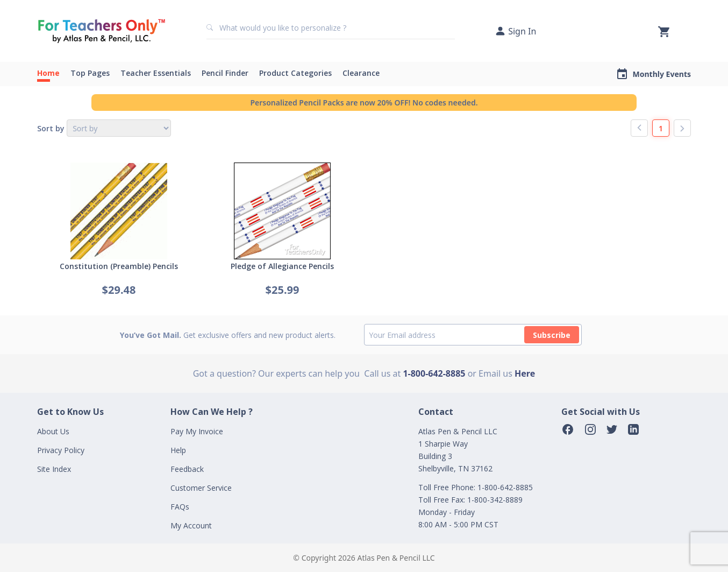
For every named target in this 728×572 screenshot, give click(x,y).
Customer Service (201, 488)
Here (525, 373)
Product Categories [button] (295, 73)
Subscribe (552, 335)
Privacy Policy (61, 450)
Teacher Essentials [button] (156, 73)
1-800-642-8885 (434, 373)
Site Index (54, 469)
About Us (53, 431)
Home (48, 73)
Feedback (187, 469)
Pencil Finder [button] (225, 73)
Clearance (361, 73)
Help (178, 450)
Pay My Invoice (197, 431)
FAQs (180, 507)
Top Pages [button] (90, 73)
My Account (191, 525)
